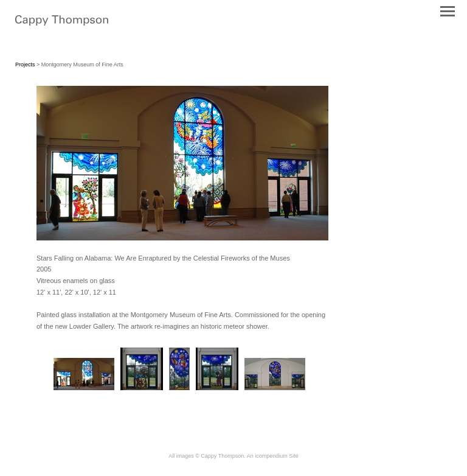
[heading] (62, 23)
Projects (25, 65)
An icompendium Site (273, 456)
